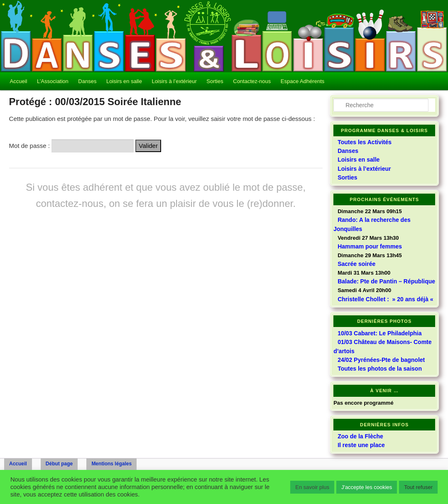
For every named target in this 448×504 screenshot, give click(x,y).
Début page (59, 464)
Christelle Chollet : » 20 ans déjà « (386, 299)
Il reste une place (361, 445)
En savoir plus (312, 487)
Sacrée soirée (356, 264)
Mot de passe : (72, 146)
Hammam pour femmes (370, 246)
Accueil (19, 81)
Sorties (215, 81)
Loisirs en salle (124, 81)
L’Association (53, 81)
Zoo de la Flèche (360, 436)
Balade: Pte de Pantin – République (386, 281)
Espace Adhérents (303, 81)
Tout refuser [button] (418, 487)
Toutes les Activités (365, 142)
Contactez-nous (252, 81)
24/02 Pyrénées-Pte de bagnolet (381, 360)
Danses (87, 81)
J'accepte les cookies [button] (367, 487)
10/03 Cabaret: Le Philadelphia (379, 333)
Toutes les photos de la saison (380, 369)
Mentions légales (111, 464)
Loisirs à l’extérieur (174, 81)
